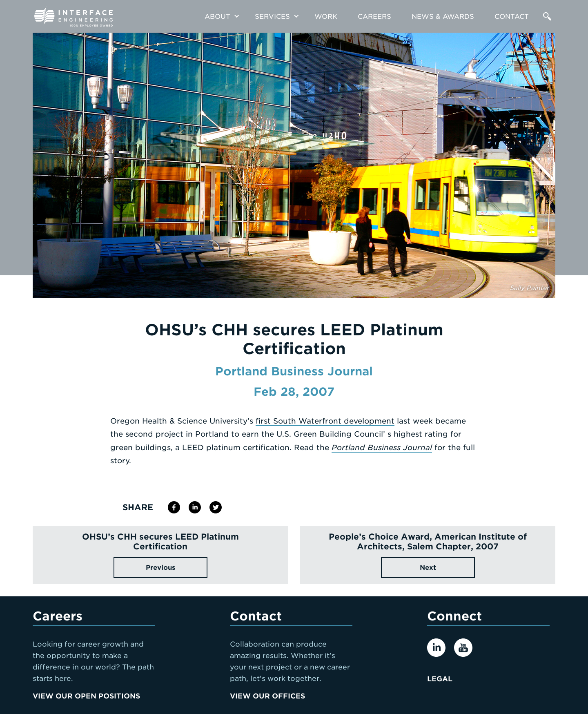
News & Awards (443, 17)
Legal (440, 679)
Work (326, 17)
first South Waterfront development (325, 421)
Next (428, 568)
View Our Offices (267, 696)
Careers (374, 17)
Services (272, 17)
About (217, 17)
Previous (160, 568)
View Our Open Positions (86, 696)
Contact (512, 17)
